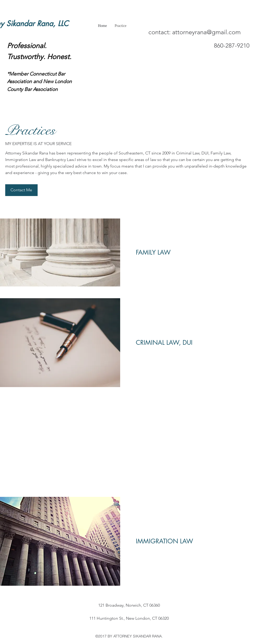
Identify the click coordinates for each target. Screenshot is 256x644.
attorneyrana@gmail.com (206, 32)
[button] (21, 190)
